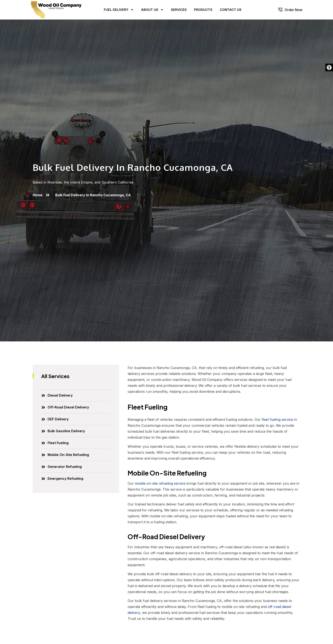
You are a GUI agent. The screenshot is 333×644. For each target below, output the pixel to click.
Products (203, 10)
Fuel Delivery (119, 10)
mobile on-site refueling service (160, 483)
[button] (329, 67)
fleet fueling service (277, 420)
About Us (152, 10)
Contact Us (231, 10)
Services (179, 10)
